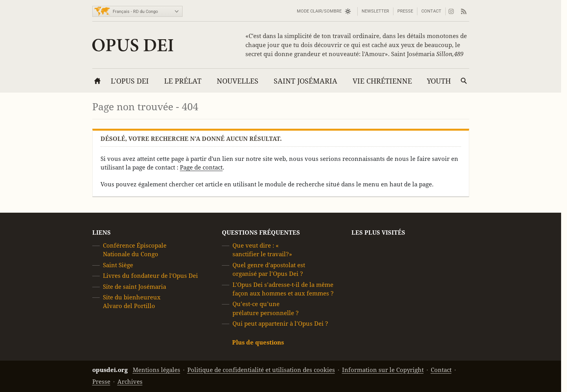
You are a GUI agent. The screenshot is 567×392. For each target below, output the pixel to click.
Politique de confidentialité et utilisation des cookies (261, 370)
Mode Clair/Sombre (319, 11)
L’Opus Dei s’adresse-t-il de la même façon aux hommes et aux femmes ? (283, 289)
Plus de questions (258, 342)
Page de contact (201, 167)
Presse (405, 11)
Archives (130, 382)
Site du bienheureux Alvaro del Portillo (132, 302)
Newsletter (375, 11)
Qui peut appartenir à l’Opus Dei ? (280, 324)
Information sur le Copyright (383, 370)
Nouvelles (238, 81)
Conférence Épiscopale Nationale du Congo (135, 250)
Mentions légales (156, 370)
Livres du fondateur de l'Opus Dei (150, 276)
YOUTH (439, 81)
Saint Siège (118, 265)
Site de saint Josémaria (134, 287)
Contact (431, 11)
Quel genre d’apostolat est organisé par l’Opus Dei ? (269, 269)
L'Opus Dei (130, 81)
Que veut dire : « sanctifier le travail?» (262, 250)
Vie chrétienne (382, 81)
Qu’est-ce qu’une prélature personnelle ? (266, 309)
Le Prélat (183, 81)
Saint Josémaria (305, 81)
